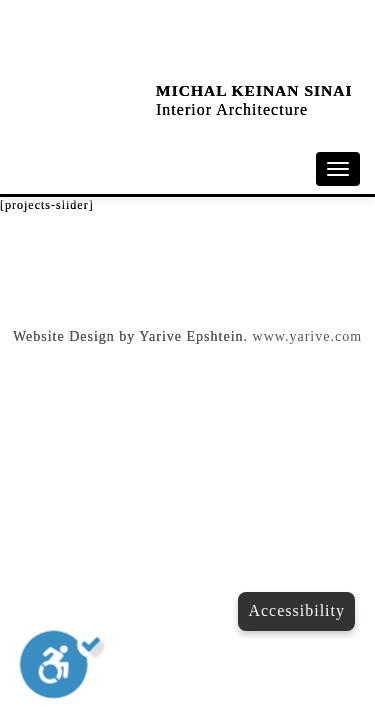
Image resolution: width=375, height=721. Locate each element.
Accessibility (296, 610)
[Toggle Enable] (62, 669)
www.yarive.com (308, 336)
